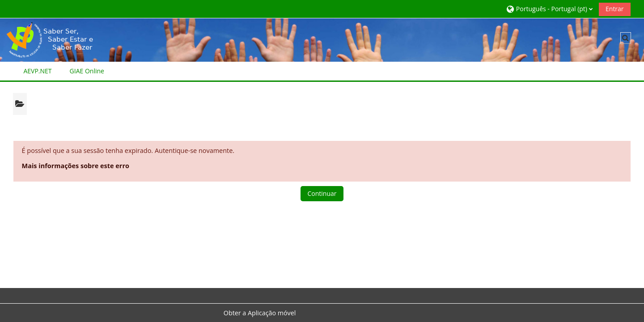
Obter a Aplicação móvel (260, 313)
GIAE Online (87, 71)
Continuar (322, 193)
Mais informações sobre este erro (76, 166)
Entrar (615, 9)
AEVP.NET (37, 71)
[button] (549, 9)
